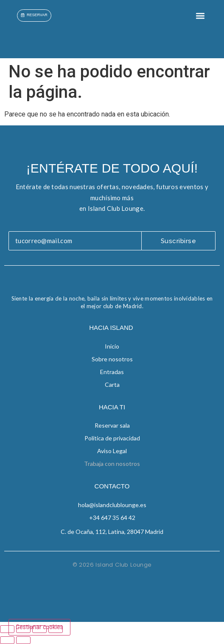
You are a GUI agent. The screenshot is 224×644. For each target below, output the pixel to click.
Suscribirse (179, 241)
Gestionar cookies (39, 627)
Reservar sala (112, 425)
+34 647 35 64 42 (112, 518)
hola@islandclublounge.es (112, 505)
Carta (112, 384)
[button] (200, 16)
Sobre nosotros (112, 359)
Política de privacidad (112, 438)
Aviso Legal (112, 451)
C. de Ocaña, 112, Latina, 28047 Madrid (112, 532)
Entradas (112, 372)
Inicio (112, 346)
